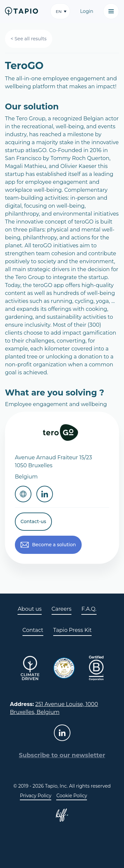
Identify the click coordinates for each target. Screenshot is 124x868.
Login (87, 11)
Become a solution (54, 545)
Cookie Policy (72, 796)
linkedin (62, 733)
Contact (33, 630)
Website (23, 494)
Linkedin (45, 494)
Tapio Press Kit (72, 630)
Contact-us (33, 521)
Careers (62, 609)
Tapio (21, 11)
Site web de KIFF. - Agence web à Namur (62, 815)
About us (29, 609)
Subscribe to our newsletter (62, 755)
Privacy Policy (36, 796)
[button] (60, 11)
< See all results (29, 39)
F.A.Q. (89, 609)
